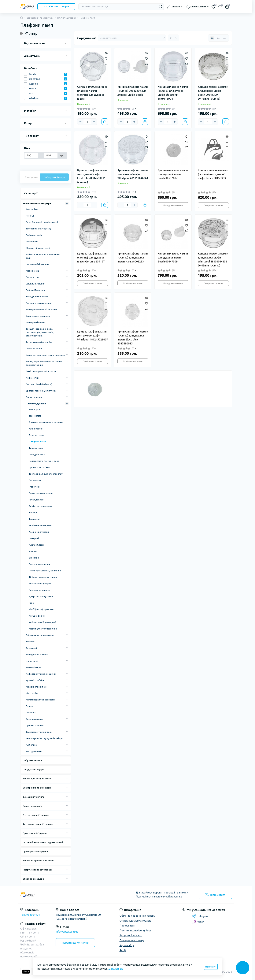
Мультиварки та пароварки (40, 700)
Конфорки (34, 409)
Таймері (33, 512)
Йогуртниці (32, 661)
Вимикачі (34, 558)
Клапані (33, 551)
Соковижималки (35, 719)
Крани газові (36, 429)
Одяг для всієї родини (35, 833)
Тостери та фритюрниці (39, 229)
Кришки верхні (37, 616)
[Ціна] (31, 155)
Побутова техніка (32, 760)
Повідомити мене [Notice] (173, 205)
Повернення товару (132, 940)
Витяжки (31, 642)
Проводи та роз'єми (40, 467)
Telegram (200, 916)
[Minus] (80, 122)
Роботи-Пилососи (35, 290)
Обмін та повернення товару (137, 916)
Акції (123, 950)
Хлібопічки (32, 745)
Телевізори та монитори (39, 732)
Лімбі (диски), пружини (41, 609)
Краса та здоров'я (33, 806)
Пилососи (31, 713)
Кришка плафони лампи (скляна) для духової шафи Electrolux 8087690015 (133, 338)
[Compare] (106, 64)
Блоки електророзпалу (41, 493)
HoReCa (30, 216)
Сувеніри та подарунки (35, 851)
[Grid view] (212, 38)
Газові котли (32, 277)
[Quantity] (87, 122)
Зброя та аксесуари (33, 879)
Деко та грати (36, 435)
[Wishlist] (106, 58)
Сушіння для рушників (38, 316)
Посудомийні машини (37, 264)
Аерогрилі (31, 648)
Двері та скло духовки (41, 596)
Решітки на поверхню (41, 525)
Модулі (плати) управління (43, 629)
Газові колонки (34, 349)
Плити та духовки (67, 18)
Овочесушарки (34, 397)
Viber (198, 922)
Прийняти (211, 967)
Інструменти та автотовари (38, 870)
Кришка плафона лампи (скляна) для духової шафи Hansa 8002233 (133, 258)
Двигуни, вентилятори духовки (46, 422)
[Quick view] (106, 53)
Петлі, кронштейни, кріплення (45, 571)
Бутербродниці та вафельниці (42, 222)
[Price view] (224, 38)
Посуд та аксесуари (33, 769)
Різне (32, 603)
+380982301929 (30, 915)
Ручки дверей (36, 500)
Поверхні (34, 538)
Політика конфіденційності (136, 930)
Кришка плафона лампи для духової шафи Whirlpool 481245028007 (93, 336)
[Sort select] (132, 38)
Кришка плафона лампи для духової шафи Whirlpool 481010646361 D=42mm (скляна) (213, 260)
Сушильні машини (35, 284)
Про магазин (127, 926)
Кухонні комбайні (35, 680)
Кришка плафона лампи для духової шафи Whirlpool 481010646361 (133, 174)
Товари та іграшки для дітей (38, 861)
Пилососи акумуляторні (39, 303)
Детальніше (116, 969)
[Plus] (94, 122)
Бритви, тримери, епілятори (41, 391)
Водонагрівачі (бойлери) (39, 384)
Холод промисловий (37, 297)
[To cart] (105, 122)
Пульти (30, 706)
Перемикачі (35, 480)
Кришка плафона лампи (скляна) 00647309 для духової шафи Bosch (133, 91)
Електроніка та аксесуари (37, 788)
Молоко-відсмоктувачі (38, 248)
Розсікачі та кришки (39, 590)
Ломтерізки (32, 209)
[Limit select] (173, 38)
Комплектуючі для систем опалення (46, 355)
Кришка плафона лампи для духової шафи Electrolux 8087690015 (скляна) (92, 176)
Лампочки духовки (39, 532)
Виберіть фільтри (54, 177)
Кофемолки (32, 378)
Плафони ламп (37, 442)
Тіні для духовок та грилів (43, 577)
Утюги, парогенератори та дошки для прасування (44, 363)
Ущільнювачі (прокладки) (42, 622)
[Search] (161, 7)
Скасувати (31, 177)
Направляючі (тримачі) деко (44, 461)
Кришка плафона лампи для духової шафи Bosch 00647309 (173, 258)
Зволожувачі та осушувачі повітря (44, 738)
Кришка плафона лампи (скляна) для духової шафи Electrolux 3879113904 (173, 93)
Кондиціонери (33, 667)
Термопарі (34, 519)
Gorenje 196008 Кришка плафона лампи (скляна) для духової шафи (92, 93)
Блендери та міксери (37, 654)
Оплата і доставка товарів (135, 921)
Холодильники (34, 751)
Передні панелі (37, 454)
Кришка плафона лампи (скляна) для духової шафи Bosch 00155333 (213, 174)
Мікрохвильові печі (36, 687)
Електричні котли (35, 322)
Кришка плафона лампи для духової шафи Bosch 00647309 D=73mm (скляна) (213, 93)
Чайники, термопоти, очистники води (43, 256)
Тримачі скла (36, 448)
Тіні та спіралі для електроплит (46, 474)
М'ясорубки (32, 693)
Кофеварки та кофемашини (41, 674)
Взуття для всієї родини (36, 815)
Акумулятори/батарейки (39, 342)
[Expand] (67, 203)
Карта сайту (127, 945)
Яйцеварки (32, 241)
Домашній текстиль (34, 797)
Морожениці (33, 271)
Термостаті (35, 416)
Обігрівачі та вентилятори (40, 635)
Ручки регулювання (39, 564)
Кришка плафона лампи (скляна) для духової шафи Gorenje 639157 (92, 258)
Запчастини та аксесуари (40, 18)
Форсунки (34, 487)
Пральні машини (35, 725)
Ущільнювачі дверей (40, 583)
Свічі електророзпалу (40, 506)
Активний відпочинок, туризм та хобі (43, 842)
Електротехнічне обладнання (42, 309)
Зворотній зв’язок (131, 935)
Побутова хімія (34, 235)
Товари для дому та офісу (37, 779)
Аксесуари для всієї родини (38, 824)
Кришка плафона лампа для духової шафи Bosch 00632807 (173, 174)
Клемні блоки (36, 545)
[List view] (218, 38)
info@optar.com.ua (67, 932)
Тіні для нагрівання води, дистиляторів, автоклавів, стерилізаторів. (40, 332)
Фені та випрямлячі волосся (41, 371)
